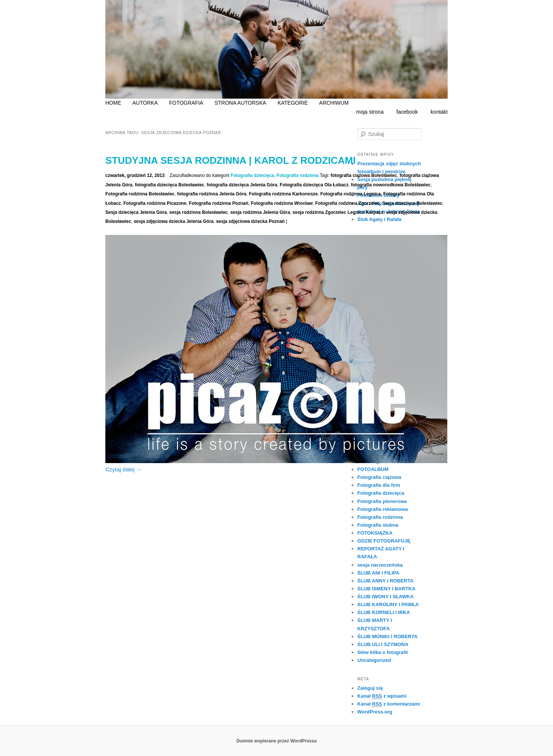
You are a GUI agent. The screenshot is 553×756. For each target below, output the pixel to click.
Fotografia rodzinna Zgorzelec (347, 203)
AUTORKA (145, 103)
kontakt (439, 112)
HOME (113, 103)
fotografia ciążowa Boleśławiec (364, 175)
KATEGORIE (293, 103)
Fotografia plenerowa (382, 501)
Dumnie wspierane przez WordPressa (276, 741)
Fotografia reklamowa (383, 509)
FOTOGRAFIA (186, 103)
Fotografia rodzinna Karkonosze (283, 194)
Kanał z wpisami (382, 696)
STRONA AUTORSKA (240, 103)
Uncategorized (374, 660)
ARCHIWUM (334, 103)
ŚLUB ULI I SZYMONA (383, 644)
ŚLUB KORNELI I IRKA (384, 612)
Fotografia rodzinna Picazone (155, 203)
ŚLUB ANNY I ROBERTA (385, 581)
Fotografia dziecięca (252, 175)
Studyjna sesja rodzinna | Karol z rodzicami (231, 160)
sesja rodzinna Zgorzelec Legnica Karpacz (338, 212)
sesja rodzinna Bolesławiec (198, 212)
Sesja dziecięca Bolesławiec (412, 203)
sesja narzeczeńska (380, 565)
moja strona (370, 112)
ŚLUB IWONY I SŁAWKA (386, 597)
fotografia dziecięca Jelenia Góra (242, 185)
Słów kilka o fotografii (383, 652)
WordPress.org (375, 712)
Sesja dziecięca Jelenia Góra (136, 212)
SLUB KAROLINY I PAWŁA (388, 604)
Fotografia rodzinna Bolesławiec (140, 194)
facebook (407, 112)
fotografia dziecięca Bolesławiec (170, 185)
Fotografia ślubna (378, 525)
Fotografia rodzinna (298, 175)
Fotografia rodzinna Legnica (350, 194)
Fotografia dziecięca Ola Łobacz (314, 185)
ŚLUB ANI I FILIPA (378, 573)
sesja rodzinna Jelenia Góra (260, 212)
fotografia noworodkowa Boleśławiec (391, 185)
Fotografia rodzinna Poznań (219, 203)
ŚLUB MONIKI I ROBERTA (387, 636)
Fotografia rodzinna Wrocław (282, 203)
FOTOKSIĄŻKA (375, 533)
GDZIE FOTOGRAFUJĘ (384, 541)
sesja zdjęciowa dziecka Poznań (250, 221)
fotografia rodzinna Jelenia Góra (212, 194)
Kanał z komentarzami (389, 704)
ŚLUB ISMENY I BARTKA (386, 589)
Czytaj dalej (124, 469)
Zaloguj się (370, 688)
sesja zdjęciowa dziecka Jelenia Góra (173, 221)
